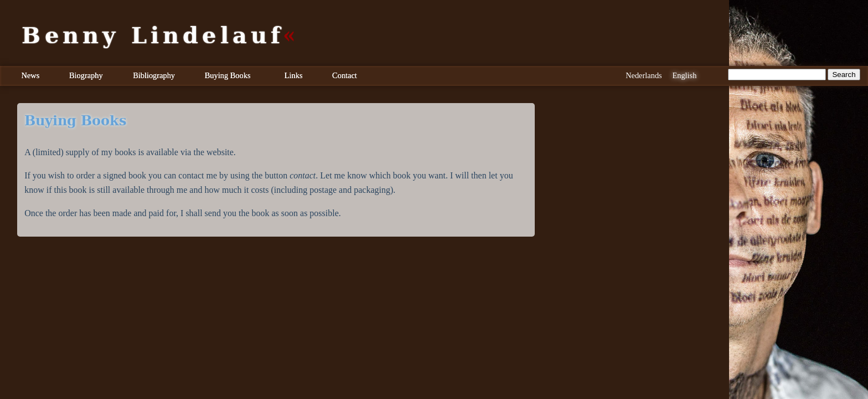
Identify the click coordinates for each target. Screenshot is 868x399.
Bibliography (154, 75)
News (31, 75)
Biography (86, 75)
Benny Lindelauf (153, 35)
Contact (345, 75)
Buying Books (228, 75)
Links (294, 75)
